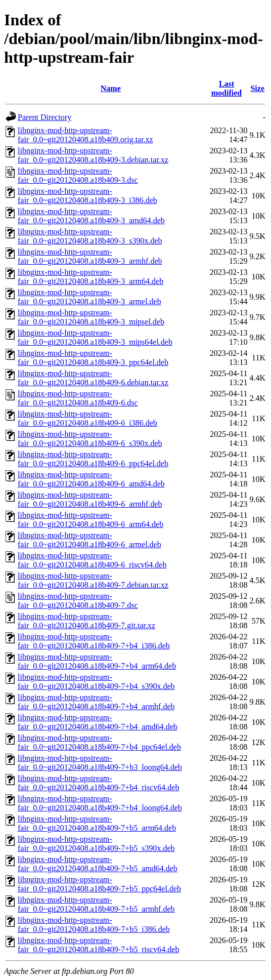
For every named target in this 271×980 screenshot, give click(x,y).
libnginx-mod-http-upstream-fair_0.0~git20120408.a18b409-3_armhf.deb (90, 256)
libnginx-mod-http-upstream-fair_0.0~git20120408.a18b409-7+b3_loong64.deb (100, 763)
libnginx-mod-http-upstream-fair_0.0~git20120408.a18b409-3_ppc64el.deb (93, 358)
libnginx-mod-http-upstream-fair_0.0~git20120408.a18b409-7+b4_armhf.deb (96, 702)
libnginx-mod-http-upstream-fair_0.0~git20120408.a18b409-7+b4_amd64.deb (98, 722)
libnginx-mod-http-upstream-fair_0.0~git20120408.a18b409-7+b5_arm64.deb (97, 823)
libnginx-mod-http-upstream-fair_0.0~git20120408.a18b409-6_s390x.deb (90, 439)
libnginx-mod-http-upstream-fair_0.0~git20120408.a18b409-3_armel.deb (89, 297)
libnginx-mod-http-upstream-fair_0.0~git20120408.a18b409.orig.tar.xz (85, 135)
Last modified (227, 88)
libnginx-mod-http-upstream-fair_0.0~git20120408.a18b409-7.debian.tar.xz (93, 580)
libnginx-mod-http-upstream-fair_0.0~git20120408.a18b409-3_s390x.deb (90, 236)
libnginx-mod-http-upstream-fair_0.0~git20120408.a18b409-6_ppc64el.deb (93, 459)
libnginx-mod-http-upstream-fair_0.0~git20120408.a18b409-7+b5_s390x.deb (96, 844)
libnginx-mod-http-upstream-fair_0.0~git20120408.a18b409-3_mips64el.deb (95, 337)
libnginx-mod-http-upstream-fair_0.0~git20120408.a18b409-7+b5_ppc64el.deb (99, 884)
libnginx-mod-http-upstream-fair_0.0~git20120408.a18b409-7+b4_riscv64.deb (98, 783)
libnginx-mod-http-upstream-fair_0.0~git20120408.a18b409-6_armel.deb (89, 540)
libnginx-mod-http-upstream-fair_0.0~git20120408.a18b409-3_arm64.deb (91, 277)
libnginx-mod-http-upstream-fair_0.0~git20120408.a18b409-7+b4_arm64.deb (97, 661)
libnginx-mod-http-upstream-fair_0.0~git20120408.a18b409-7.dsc (78, 601)
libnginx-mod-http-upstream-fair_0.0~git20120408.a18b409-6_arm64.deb (91, 520)
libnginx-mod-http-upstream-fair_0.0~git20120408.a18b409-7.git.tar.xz (86, 621)
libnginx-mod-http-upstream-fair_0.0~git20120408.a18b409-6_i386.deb (87, 418)
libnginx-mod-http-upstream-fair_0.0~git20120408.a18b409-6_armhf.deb (90, 499)
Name (111, 88)
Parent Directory (44, 117)
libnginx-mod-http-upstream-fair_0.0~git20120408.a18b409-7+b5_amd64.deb (98, 864)
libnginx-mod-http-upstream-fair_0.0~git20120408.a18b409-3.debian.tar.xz (93, 155)
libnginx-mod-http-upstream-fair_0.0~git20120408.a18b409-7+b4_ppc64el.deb (99, 742)
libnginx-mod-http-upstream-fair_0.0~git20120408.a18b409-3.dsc (78, 175)
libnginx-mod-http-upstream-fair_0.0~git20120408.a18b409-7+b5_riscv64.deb (98, 945)
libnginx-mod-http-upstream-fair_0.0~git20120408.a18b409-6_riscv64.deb (92, 560)
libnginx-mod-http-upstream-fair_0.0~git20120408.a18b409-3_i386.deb (87, 196)
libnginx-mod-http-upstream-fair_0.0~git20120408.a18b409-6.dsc (78, 398)
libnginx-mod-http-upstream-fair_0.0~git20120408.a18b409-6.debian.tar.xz (93, 378)
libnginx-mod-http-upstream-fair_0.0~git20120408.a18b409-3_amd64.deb (91, 216)
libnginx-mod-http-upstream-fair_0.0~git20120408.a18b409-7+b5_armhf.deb (96, 904)
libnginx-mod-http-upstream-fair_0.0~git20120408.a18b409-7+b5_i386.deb (94, 925)
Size (257, 88)
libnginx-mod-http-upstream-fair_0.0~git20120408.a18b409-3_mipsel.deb (91, 317)
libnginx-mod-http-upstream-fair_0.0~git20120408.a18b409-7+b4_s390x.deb (96, 682)
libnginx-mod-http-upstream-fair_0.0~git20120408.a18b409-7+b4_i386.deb (94, 641)
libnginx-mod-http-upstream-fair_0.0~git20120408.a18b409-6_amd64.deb (91, 479)
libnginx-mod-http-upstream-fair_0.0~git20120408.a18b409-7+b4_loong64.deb (100, 803)
